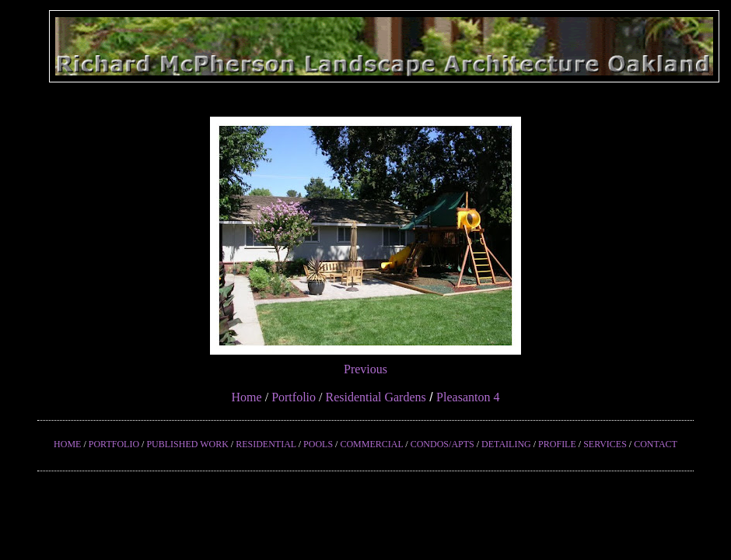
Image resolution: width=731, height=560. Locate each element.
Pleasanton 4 (468, 397)
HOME (67, 444)
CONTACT (656, 444)
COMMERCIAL (371, 444)
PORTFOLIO (114, 444)
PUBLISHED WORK (187, 444)
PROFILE (557, 444)
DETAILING (506, 444)
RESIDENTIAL (266, 444)
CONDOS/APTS (442, 444)
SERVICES (605, 444)
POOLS (318, 444)
